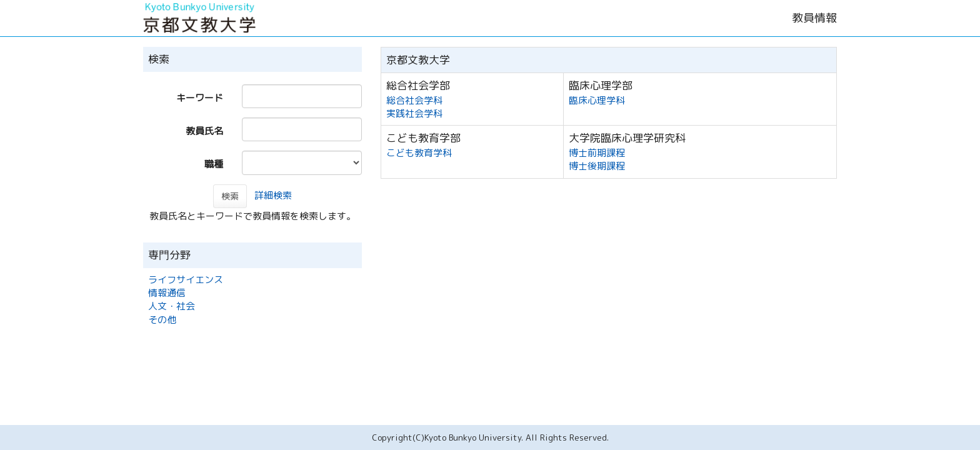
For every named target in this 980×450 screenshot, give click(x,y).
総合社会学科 (414, 100)
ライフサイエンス (186, 280)
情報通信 (167, 293)
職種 (214, 164)
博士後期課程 (597, 166)
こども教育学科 (419, 153)
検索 (230, 196)
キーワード (200, 98)
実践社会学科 (414, 113)
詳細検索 (273, 195)
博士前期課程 (597, 153)
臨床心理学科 (597, 100)
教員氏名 (204, 131)
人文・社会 (172, 306)
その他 (162, 320)
